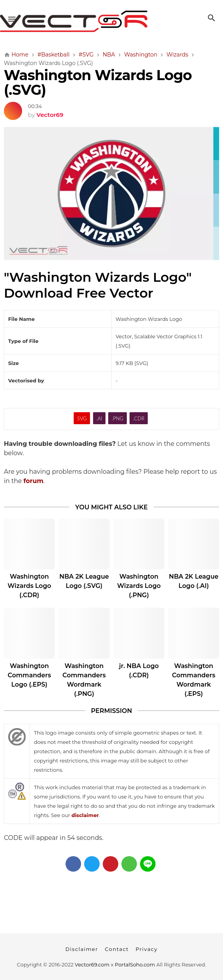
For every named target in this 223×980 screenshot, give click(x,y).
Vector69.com (92, 965)
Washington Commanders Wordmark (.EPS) (194, 680)
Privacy (146, 949)
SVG (82, 418)
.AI (99, 418)
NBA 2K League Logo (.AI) (194, 581)
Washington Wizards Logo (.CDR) (29, 586)
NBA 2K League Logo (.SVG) (84, 581)
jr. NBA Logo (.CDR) (139, 671)
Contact (117, 949)
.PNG (118, 418)
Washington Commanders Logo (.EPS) (29, 675)
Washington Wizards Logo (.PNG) (139, 586)
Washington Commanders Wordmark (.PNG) (84, 680)
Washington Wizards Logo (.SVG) (98, 82)
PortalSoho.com (135, 965)
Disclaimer (82, 949)
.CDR (139, 418)
